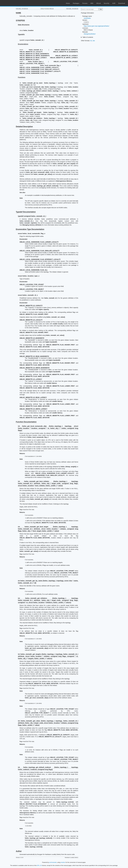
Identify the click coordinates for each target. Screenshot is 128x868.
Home (68, 3)
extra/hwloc (87, 18)
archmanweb (53, 862)
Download (122, 3)
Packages (76, 3)
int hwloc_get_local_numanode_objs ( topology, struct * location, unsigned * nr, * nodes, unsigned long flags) (48, 428)
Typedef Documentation (26, 212)
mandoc (63, 862)
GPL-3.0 (39, 865)
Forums (85, 3)
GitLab (98, 3)
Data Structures (24, 25)
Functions (22, 77)
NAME (18, 13)
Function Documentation (26, 422)
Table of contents (88, 37)
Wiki (92, 3)
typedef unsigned (32, 216)
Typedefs (21, 34)
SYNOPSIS (20, 21)
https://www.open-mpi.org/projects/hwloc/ (96, 26)
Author (19, 851)
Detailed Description (24, 127)
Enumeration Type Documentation (30, 229)
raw (94, 41)
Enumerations (23, 44)
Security (107, 3)
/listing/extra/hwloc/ (90, 34)
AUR (114, 3)
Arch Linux (11, 3)
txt (91, 41)
